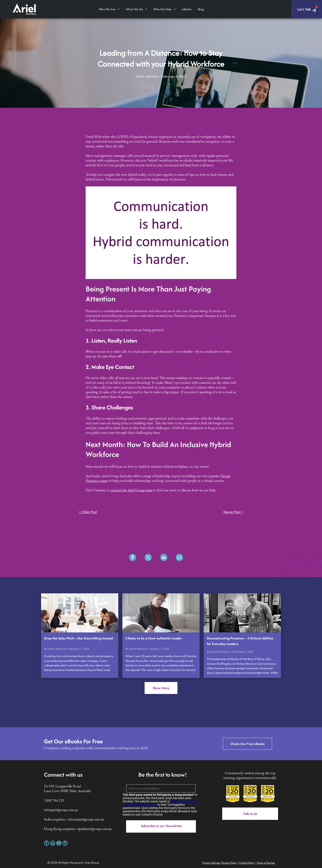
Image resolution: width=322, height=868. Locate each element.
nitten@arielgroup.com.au (86, 819)
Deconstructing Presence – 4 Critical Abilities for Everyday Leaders (240, 641)
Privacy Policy (229, 863)
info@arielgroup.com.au (61, 810)
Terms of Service (266, 863)
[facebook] (47, 844)
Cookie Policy (247, 863)
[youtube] (59, 844)
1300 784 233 (54, 800)
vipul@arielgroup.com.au (94, 829)
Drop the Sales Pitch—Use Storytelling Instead (78, 638)
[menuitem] (109, 9)
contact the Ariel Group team (132, 490)
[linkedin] (53, 844)
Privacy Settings (211, 863)
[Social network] (65, 844)
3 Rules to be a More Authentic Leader (154, 638)
